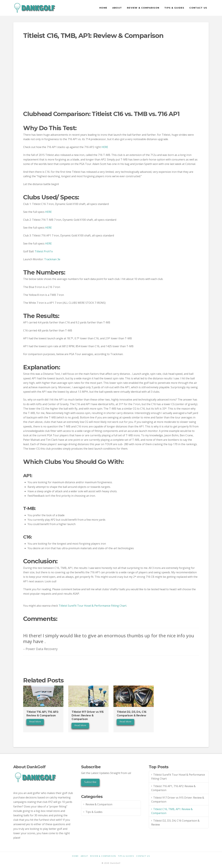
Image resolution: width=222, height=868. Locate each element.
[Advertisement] (111, 80)
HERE (105, 147)
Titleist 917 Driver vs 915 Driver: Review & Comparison (88, 716)
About (84, 856)
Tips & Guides (94, 812)
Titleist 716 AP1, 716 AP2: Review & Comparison (173, 788)
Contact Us (143, 856)
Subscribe (90, 782)
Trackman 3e (52, 259)
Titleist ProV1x (44, 251)
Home (75, 856)
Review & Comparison (99, 804)
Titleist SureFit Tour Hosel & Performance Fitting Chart (93, 606)
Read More (35, 722)
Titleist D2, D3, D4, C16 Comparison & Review (175, 823)
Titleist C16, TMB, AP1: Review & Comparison (172, 811)
